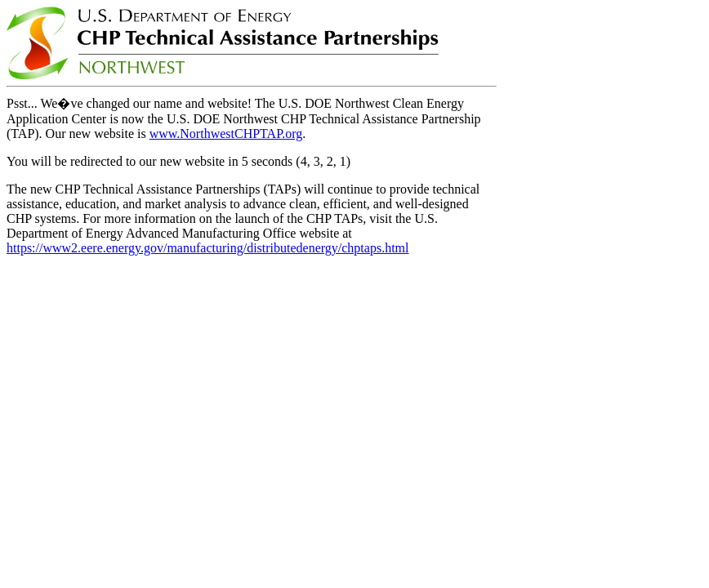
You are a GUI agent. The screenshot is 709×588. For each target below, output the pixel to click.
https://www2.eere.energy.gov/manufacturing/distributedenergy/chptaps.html (207, 248)
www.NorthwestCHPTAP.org (226, 134)
